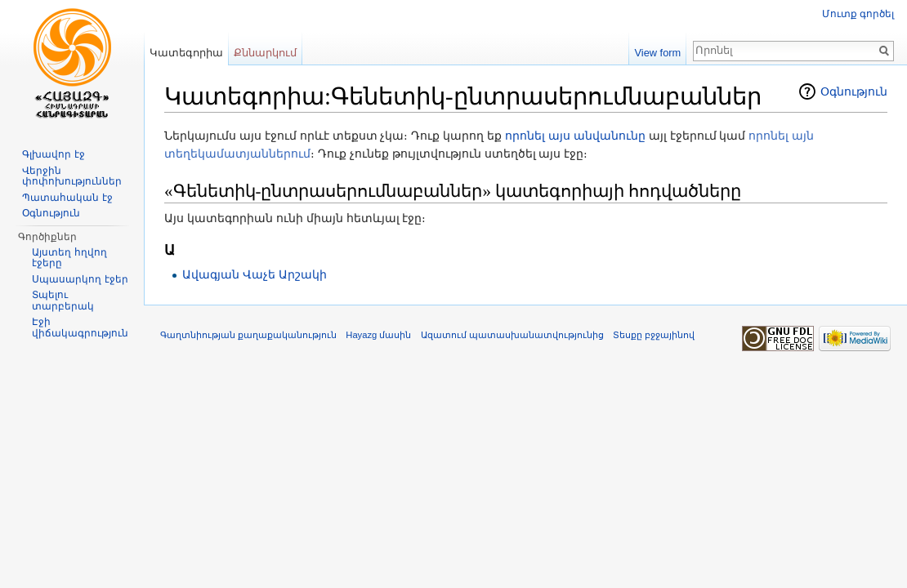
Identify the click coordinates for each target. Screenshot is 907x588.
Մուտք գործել (858, 14)
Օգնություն (854, 91)
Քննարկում (265, 53)
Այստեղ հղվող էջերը (69, 258)
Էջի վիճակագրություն (80, 327)
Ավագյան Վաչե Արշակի (255, 274)
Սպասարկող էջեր (80, 279)
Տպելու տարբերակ (63, 301)
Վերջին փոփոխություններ (72, 176)
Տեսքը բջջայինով (654, 335)
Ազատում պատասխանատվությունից (512, 335)
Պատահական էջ (67, 198)
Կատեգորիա (186, 53)
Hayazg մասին (378, 335)
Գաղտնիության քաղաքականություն (248, 335)
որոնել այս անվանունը (575, 136)
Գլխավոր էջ (53, 154)
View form (658, 53)
